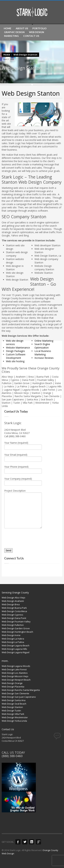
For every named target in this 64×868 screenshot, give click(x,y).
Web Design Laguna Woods (16, 666)
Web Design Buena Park (14, 608)
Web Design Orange (12, 683)
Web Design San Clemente (15, 693)
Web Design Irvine (11, 635)
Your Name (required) (23, 445)
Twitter (25, 842)
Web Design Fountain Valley (16, 622)
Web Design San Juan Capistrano (19, 697)
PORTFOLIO (40, 28)
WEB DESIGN (37, 32)
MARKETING (11, 36)
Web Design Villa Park (13, 714)
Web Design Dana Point (14, 618)
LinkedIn (32, 842)
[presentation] (24, 537)
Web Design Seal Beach (14, 704)
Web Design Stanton (12, 707)
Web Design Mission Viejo (15, 676)
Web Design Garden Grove (16, 628)
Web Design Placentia (13, 687)
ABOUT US (22, 28)
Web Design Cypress (12, 615)
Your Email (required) (23, 457)
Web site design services (15, 342)
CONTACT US (31, 36)
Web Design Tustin (11, 711)
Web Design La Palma (13, 642)
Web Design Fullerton (13, 625)
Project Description (23, 501)
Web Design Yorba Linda (14, 721)
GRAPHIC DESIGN (14, 32)
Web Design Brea (11, 604)
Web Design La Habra (13, 639)
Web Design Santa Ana (14, 700)
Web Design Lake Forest (14, 669)
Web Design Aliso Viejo (13, 598)
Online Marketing (44, 341)
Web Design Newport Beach (16, 680)
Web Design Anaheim (13, 601)
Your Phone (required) (23, 469)
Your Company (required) (23, 481)
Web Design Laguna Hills (14, 649)
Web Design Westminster (15, 717)
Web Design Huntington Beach (17, 632)
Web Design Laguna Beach (16, 645)
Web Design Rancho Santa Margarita (21, 690)
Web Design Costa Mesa (14, 611)
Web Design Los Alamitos (15, 673)
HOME (8, 28)
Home (7, 55)
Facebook (18, 842)
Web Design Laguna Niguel (16, 652)
